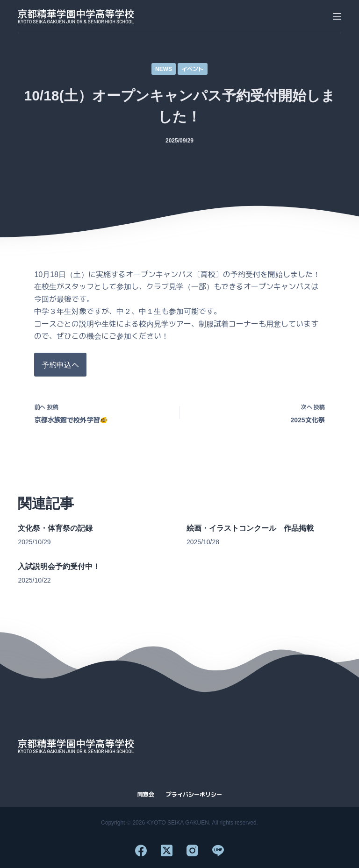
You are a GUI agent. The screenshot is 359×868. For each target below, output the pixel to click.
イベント (193, 68)
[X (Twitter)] (167, 850)
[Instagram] (192, 850)
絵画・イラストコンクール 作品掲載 (250, 528)
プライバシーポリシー (194, 794)
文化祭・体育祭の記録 (55, 528)
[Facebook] (141, 850)
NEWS (164, 68)
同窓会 (145, 794)
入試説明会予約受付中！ (59, 566)
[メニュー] (337, 16)
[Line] (218, 850)
